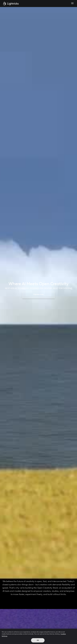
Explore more (38, 294)
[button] (72, 4)
